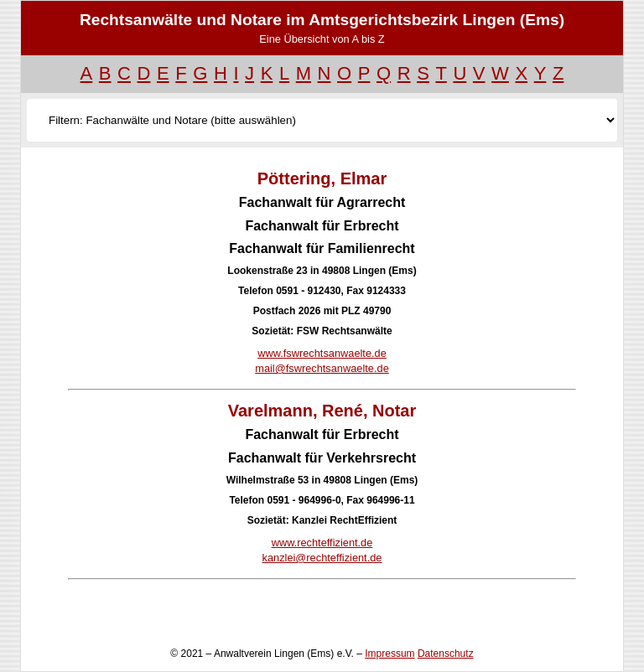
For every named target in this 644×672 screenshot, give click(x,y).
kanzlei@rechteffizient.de (322, 558)
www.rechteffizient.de (322, 543)
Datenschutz (446, 654)
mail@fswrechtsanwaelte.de (322, 368)
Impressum (390, 654)
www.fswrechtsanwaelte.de (322, 353)
